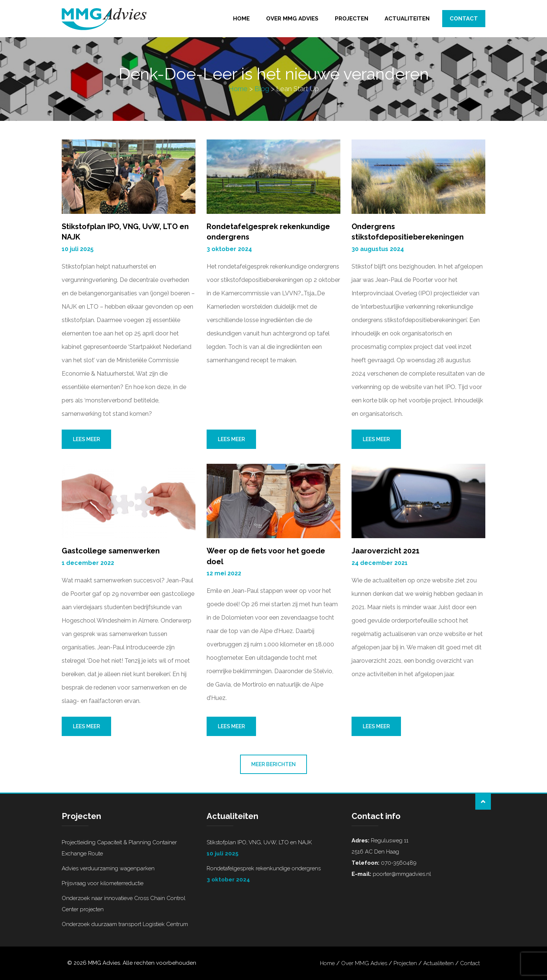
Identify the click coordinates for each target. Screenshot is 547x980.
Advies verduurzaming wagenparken (108, 868)
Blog (262, 89)
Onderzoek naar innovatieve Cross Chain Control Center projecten (124, 904)
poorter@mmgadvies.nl (401, 874)
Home (241, 19)
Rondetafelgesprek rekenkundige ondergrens (273, 875)
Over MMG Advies (292, 19)
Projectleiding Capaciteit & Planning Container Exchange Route (119, 848)
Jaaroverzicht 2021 (386, 551)
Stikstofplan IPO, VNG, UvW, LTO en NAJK (273, 849)
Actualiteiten (407, 19)
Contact (464, 19)
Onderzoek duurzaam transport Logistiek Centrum (125, 924)
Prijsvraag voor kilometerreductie (103, 883)
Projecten (352, 19)
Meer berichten (273, 764)
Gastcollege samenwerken (111, 551)
